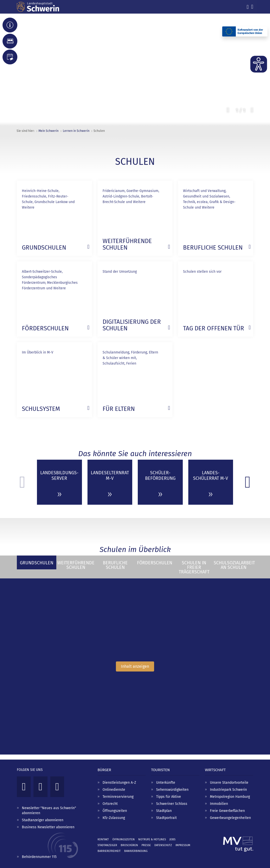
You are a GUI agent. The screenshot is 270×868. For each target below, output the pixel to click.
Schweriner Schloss (172, 804)
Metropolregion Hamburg (230, 797)
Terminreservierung (118, 797)
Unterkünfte (166, 783)
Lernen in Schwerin (76, 131)
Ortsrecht (110, 804)
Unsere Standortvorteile (229, 783)
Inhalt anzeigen (135, 666)
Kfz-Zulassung (114, 818)
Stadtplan (164, 811)
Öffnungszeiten (115, 811)
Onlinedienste (114, 790)
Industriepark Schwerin (228, 790)
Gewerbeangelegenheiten (230, 818)
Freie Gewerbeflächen (227, 811)
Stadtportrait (166, 818)
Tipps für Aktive (169, 797)
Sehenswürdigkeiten (172, 790)
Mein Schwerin (49, 131)
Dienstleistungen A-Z (119, 783)
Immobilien (219, 804)
